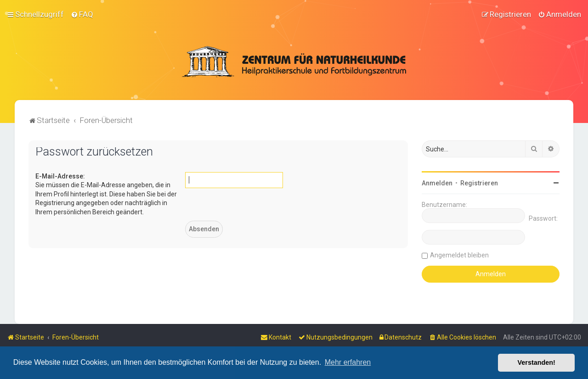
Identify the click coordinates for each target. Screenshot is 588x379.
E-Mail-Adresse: (60, 175)
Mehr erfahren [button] (348, 362)
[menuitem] (82, 14)
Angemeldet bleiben (459, 254)
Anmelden (437, 182)
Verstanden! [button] (537, 362)
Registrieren (479, 182)
